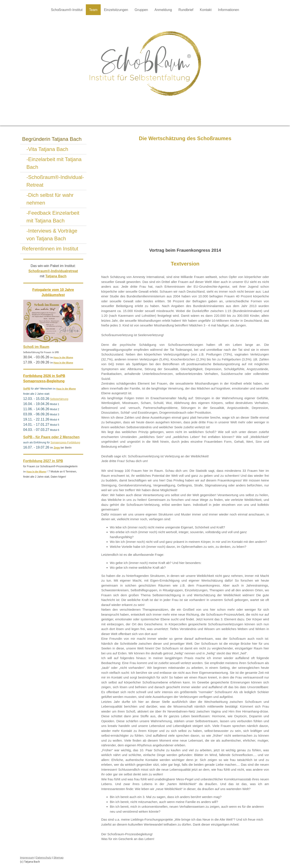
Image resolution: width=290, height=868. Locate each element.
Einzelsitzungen (116, 10)
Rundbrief (186, 10)
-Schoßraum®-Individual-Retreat (55, 181)
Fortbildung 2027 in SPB (43, 461)
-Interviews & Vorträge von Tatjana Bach (52, 235)
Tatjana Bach (56, 276)
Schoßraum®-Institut (67, 10)
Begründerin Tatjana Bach (52, 139)
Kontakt (206, 10)
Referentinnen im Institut (50, 249)
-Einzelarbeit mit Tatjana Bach (54, 163)
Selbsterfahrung (59, 399)
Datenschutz (44, 858)
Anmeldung (163, 10)
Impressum (27, 858)
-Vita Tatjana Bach (47, 149)
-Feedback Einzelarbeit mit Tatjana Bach (53, 217)
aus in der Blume (64, 357)
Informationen (229, 10)
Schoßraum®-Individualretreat (53, 271)
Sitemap (59, 858)
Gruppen (141, 10)
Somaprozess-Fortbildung (65, 443)
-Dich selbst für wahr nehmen (50, 199)
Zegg (57, 448)
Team (93, 10)
